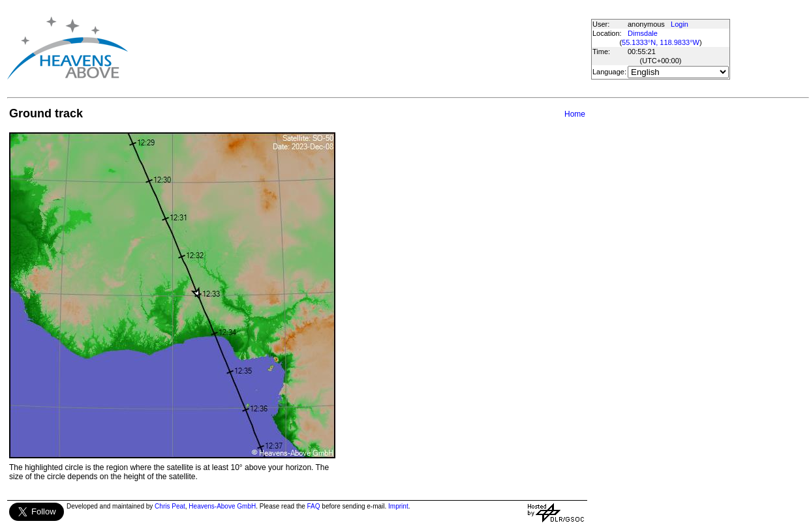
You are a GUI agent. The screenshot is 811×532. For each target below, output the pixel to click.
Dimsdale (643, 33)
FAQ (314, 506)
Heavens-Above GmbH (222, 506)
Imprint (398, 506)
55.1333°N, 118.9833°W (661, 42)
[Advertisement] (364, 48)
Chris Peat (170, 506)
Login (680, 24)
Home (575, 114)
